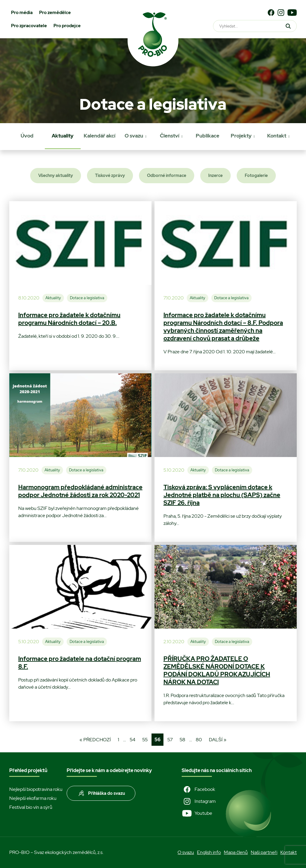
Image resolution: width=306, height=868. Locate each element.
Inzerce (215, 175)
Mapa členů (236, 852)
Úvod (27, 136)
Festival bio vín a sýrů (31, 807)
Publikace (208, 136)
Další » (218, 740)
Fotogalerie (256, 175)
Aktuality (63, 136)
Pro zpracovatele (29, 26)
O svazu (134, 136)
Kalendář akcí (100, 136)
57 (170, 740)
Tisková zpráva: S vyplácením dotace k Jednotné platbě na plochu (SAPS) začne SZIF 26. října (222, 495)
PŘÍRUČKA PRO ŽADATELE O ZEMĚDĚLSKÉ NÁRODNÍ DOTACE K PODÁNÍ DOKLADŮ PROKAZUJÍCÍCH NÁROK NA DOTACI (217, 670)
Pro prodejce (67, 26)
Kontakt (277, 136)
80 (199, 740)
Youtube (197, 813)
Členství (170, 136)
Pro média (22, 13)
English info (209, 852)
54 (133, 740)
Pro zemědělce (55, 13)
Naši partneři (264, 852)
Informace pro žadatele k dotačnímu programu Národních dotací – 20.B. (69, 319)
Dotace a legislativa (87, 298)
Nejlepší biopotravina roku (36, 789)
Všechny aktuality (56, 175)
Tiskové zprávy (110, 175)
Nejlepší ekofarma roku (33, 798)
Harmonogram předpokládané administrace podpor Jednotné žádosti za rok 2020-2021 (80, 491)
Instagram (199, 801)
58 (182, 740)
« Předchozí (95, 740)
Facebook (198, 789)
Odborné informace (167, 175)
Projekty (241, 136)
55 (145, 740)
